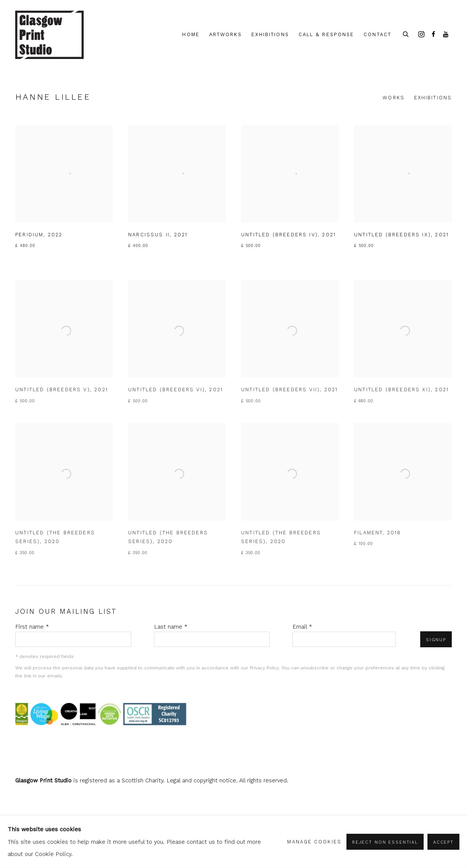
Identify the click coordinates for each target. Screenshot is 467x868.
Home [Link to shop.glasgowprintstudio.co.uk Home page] (191, 34)
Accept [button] (443, 842)
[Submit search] (406, 33)
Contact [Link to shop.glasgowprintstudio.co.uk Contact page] (377, 34)
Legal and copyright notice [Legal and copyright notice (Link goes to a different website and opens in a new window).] (201, 780)
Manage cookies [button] (314, 842)
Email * (302, 627)
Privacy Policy (264, 668)
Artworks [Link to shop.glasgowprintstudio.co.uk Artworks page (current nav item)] (226, 34)
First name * (32, 627)
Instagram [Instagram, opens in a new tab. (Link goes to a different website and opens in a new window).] (421, 35)
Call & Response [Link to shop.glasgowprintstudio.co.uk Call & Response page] (326, 34)
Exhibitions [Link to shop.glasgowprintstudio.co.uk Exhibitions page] (270, 34)
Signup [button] (436, 640)
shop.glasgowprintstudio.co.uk (49, 35)
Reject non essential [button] (385, 842)
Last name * (171, 627)
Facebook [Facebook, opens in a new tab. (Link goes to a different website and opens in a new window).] (434, 35)
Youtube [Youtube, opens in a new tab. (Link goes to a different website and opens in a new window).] (446, 35)
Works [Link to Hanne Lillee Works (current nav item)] (394, 98)
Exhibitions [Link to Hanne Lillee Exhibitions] (433, 98)
